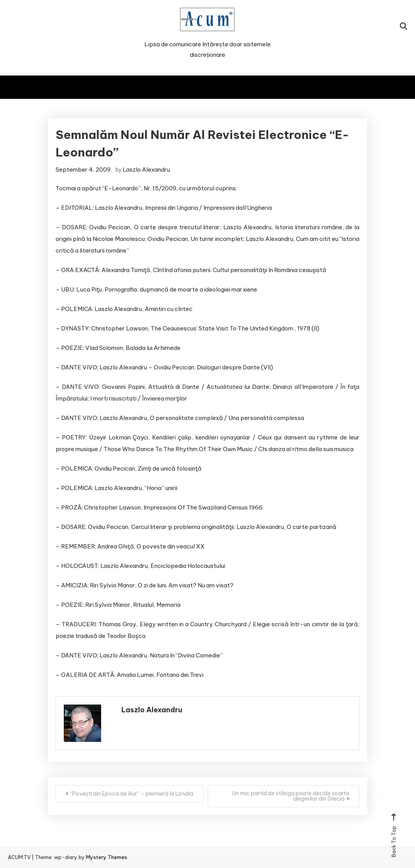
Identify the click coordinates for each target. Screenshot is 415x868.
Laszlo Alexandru (146, 170)
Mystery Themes (107, 857)
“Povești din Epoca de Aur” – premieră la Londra (132, 794)
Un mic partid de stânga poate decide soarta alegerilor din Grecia (291, 796)
